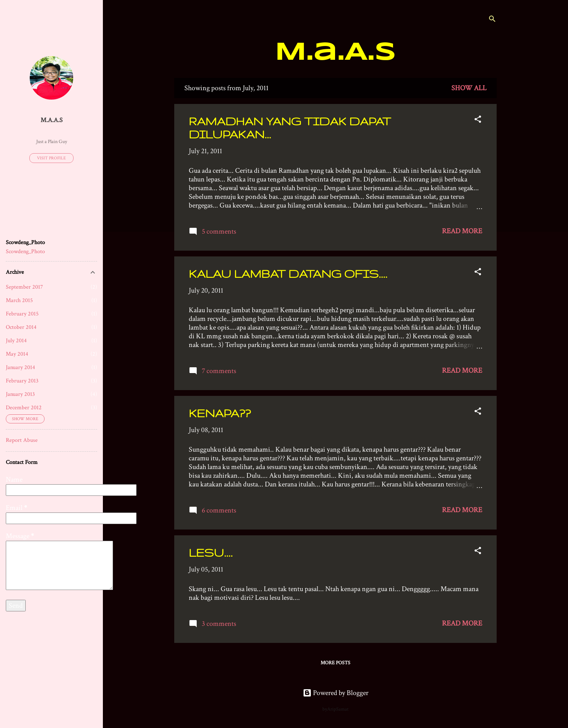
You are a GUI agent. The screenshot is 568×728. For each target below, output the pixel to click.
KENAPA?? (220, 413)
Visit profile (51, 158)
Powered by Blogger (336, 693)
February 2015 (22, 314)
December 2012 (24, 408)
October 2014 (21, 327)
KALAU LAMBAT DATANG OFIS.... (288, 274)
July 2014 (16, 341)
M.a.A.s (336, 53)
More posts (335, 663)
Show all (469, 88)
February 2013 (22, 381)
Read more (462, 231)
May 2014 (17, 354)
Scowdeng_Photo (25, 252)
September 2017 (24, 287)
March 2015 (19, 300)
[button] (478, 120)
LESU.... (211, 553)
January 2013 (20, 394)
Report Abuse (22, 440)
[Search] (492, 20)
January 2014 (20, 367)
